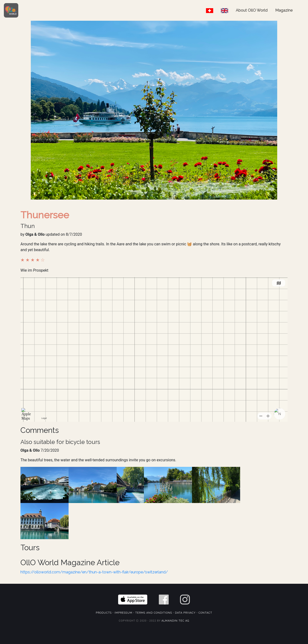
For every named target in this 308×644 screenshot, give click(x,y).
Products (104, 613)
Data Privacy (185, 613)
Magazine (284, 10)
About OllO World (252, 10)
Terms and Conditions (154, 613)
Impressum (123, 613)
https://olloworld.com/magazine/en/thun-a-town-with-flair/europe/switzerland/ (94, 572)
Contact (205, 613)
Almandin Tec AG (175, 621)
